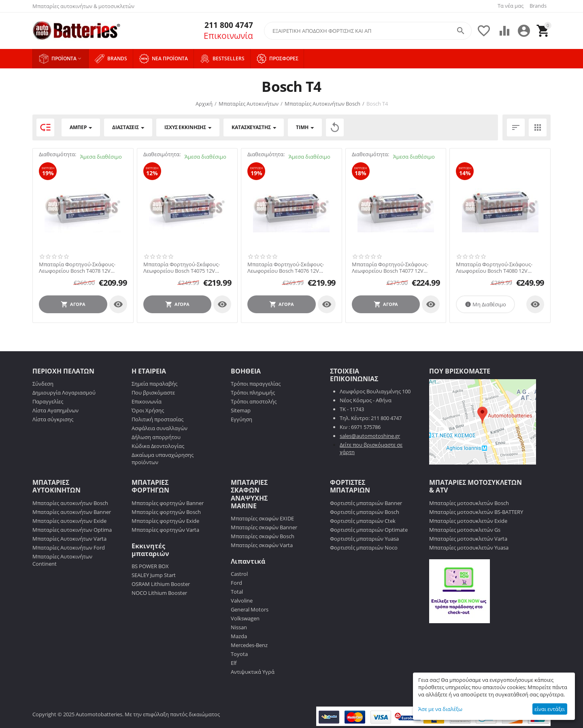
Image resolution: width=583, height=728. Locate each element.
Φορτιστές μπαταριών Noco (364, 548)
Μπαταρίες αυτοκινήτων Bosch (70, 503)
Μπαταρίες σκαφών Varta (262, 545)
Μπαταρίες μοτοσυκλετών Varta (468, 539)
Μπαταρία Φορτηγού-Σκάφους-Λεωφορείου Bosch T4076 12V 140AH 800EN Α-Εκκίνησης (286, 268)
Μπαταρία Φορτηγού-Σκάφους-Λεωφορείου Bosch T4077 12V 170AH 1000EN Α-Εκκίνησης (390, 268)
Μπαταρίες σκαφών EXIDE (262, 518)
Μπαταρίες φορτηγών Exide (165, 521)
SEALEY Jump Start (154, 575)
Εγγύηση (241, 419)
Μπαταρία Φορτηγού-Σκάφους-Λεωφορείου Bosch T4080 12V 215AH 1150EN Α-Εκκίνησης (494, 268)
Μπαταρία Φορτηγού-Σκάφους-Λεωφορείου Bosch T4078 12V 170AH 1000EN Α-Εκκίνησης (77, 268)
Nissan (239, 627)
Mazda (239, 636)
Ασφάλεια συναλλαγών (160, 428)
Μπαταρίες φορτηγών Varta (165, 530)
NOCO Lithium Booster (159, 593)
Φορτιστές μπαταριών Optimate (369, 530)
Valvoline (242, 601)
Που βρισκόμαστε (153, 393)
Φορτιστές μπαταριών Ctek (363, 521)
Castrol (239, 574)
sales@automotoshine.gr (370, 436)
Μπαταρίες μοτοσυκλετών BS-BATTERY (476, 512)
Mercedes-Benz (249, 645)
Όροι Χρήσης (148, 410)
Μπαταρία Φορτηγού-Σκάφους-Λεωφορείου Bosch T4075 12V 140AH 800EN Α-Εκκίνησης (182, 268)
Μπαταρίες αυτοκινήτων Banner (72, 512)
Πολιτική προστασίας (157, 419)
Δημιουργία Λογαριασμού (64, 393)
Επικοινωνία (228, 36)
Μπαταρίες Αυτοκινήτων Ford (69, 548)
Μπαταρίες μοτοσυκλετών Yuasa (469, 548)
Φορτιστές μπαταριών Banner (366, 503)
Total (237, 592)
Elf (234, 663)
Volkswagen (245, 618)
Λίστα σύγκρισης (53, 419)
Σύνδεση (43, 384)
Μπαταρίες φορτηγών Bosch (166, 512)
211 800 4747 (227, 25)
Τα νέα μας (511, 6)
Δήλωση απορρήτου (156, 437)
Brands (538, 6)
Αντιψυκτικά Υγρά (253, 672)
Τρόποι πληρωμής (253, 393)
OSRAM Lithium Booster (161, 584)
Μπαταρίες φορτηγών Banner (168, 503)
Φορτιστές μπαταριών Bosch (365, 512)
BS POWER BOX (150, 566)
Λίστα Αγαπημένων (55, 410)
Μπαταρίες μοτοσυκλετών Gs (465, 530)
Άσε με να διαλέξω (440, 709)
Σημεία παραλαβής (154, 384)
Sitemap (241, 410)
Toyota (239, 654)
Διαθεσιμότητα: (57, 154)
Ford (236, 583)
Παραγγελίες (48, 401)
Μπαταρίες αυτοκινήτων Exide (69, 521)
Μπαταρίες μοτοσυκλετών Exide (468, 521)
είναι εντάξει (550, 709)
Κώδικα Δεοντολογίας (158, 446)
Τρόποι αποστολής (254, 401)
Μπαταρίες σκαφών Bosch (263, 536)
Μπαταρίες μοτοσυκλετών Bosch (469, 503)
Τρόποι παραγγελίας (256, 384)
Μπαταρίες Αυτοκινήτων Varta (69, 539)
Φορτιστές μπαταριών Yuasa (364, 539)
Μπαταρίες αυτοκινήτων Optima (72, 530)
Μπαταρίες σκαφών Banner (264, 527)
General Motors (250, 609)
